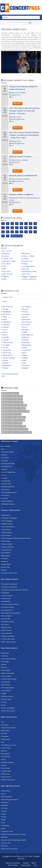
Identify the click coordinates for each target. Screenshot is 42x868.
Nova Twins (5, 490)
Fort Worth (26, 324)
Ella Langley (6, 556)
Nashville (5, 337)
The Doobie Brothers (9, 659)
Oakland (5, 363)
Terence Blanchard (8, 639)
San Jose (25, 317)
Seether (4, 478)
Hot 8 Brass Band (7, 622)
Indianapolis (6, 322)
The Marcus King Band (9, 587)
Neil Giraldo (6, 685)
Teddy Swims (6, 771)
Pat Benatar (6, 682)
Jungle (4, 693)
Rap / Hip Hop (7, 274)
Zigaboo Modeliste (8, 636)
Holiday (24, 264)
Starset (4, 469)
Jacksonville (26, 319)
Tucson (5, 348)
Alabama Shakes (7, 696)
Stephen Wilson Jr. (8, 547)
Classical (5, 256)
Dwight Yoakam (7, 524)
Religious (5, 276)
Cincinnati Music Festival (10, 604)
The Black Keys (7, 466)
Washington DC (27, 335)
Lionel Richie (6, 748)
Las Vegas (6, 345)
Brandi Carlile (6, 699)
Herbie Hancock (7, 596)
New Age (25, 269)
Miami (24, 360)
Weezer (4, 455)
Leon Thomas (6, 777)
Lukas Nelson (6, 530)
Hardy (4, 570)
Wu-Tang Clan (6, 797)
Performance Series (29, 271)
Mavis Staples (6, 616)
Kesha (4, 665)
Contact (26, 863)
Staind (4, 475)
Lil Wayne (5, 802)
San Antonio (6, 314)
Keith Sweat (6, 739)
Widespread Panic (8, 487)
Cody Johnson (6, 550)
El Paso (5, 330)
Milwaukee (26, 342)
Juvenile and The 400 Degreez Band (14, 840)
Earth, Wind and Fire (8, 728)
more (27, 50)
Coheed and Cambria (9, 679)
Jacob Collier (6, 619)
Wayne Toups (6, 627)
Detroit (24, 327)
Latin (4, 266)
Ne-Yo (4, 759)
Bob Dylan (5, 653)
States (5, 301)
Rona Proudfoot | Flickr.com (12, 74)
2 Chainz (4, 808)
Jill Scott (4, 751)
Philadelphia (6, 312)
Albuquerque (26, 345)
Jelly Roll (4, 805)
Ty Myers (5, 558)
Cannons (5, 498)
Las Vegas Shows (28, 266)
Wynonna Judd (7, 544)
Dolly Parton (6, 541)
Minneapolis (6, 365)
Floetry (4, 765)
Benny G (4, 561)
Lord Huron (5, 495)
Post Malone (6, 553)
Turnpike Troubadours (9, 518)
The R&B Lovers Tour (9, 745)
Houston (25, 309)
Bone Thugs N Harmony (10, 800)
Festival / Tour (27, 261)
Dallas (4, 317)
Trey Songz (5, 768)
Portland (25, 340)
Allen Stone (5, 774)
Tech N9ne (5, 826)
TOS (35, 865)
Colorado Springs (8, 358)
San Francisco (27, 322)
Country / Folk (7, 259)
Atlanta (24, 355)
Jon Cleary (5, 625)
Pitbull (4, 817)
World (4, 279)
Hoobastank (6, 481)
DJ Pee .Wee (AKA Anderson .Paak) (13, 834)
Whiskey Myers (7, 532)
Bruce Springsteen (8, 708)
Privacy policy (26, 865)
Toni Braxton (6, 757)
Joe (3, 742)
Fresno (24, 348)
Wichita (4, 368)
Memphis (25, 330)
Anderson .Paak (7, 831)
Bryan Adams (6, 676)
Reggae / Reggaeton (29, 276)
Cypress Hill (6, 843)
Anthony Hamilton (8, 762)
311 (3, 449)
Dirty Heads (6, 670)
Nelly (3, 820)
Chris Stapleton (7, 521)
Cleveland (25, 365)
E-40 (3, 823)
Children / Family (28, 256)
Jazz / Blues (6, 264)
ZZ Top (4, 702)
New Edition (6, 754)
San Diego (25, 314)
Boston (5, 332)
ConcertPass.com (18, 856)
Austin (4, 319)
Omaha (5, 360)
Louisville (5, 340)
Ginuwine (5, 736)
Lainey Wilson (6, 564)
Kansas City (6, 353)
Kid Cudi (4, 846)
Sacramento (6, 350)
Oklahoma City (7, 342)
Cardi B (4, 811)
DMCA (34, 863)
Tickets (17, 103)
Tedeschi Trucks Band (9, 584)
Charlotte (5, 327)
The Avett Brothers (8, 527)
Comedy (25, 259)
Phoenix (25, 312)
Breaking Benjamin (8, 464)
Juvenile (4, 837)
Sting (3, 705)
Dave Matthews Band (9, 492)
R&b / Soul (26, 274)
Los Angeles (26, 307)
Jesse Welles (6, 446)
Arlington (25, 368)
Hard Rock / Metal (8, 261)
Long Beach (26, 350)
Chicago (5, 309)
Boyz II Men (5, 731)
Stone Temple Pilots (8, 472)
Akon (3, 828)
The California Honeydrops (11, 613)
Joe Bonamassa (7, 610)
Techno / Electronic (29, 279)
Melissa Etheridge (8, 673)
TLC (3, 722)
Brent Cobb (5, 567)
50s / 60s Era (7, 251)
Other (4, 269)
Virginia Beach (7, 355)
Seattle (24, 332)
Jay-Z (3, 794)
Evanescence (6, 484)
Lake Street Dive (7, 501)
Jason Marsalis (7, 633)
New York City (7, 307)
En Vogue (5, 725)
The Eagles (5, 662)
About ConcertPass (13, 863)
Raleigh (24, 358)
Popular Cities (8, 297)
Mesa (24, 353)
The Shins (5, 458)
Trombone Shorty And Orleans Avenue (15, 590)
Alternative (26, 253)
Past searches (13, 865)
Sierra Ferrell (6, 598)
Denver (4, 335)
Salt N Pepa (5, 791)
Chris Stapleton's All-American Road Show (16, 538)
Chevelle (5, 461)
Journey (4, 667)
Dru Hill (4, 733)
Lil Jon (3, 814)
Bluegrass (5, 253)
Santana (4, 656)
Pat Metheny (6, 601)
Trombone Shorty (8, 607)
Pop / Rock (6, 271)
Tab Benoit (5, 593)
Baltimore (25, 337)
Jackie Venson (6, 630)
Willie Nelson (6, 515)
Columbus (5, 324)
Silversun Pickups (8, 452)
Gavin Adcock (6, 535)
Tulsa (24, 363)
